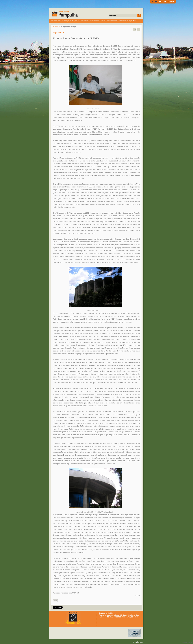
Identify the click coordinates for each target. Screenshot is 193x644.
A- (138, 30)
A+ (135, 30)
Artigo (74, 27)
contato (133, 21)
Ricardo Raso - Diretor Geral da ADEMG (76, 38)
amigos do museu (113, 21)
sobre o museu (56, 21)
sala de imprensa (125, 21)
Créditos (141, 642)
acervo (77, 21)
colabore (64, 21)
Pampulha (71, 21)
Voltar (55, 601)
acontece (103, 21)
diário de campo (94, 21)
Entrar (135, 642)
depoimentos (85, 21)
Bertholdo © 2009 (187, 642)
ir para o (163, 2)
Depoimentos (67, 27)
